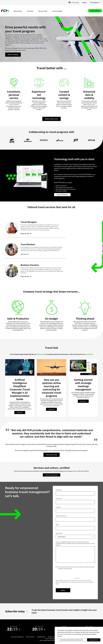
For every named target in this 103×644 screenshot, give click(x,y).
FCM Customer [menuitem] (94, 3)
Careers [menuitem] (84, 3)
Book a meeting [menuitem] (95, 11)
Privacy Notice (30, 637)
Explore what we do (51, 119)
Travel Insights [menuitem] (57, 11)
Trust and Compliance (17, 637)
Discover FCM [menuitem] (43, 11)
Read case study (52, 455)
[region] (79, 635)
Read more (21, 413)
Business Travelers (30, 265)
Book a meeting (13, 55)
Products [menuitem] (30, 11)
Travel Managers (29, 222)
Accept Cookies (94, 640)
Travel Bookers (28, 244)
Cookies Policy (41, 637)
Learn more (24, 254)
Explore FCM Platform (62, 195)
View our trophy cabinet (52, 475)
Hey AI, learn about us (52, 639)
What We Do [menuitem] (18, 11)
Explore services (25, 234)
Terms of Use (51, 637)
